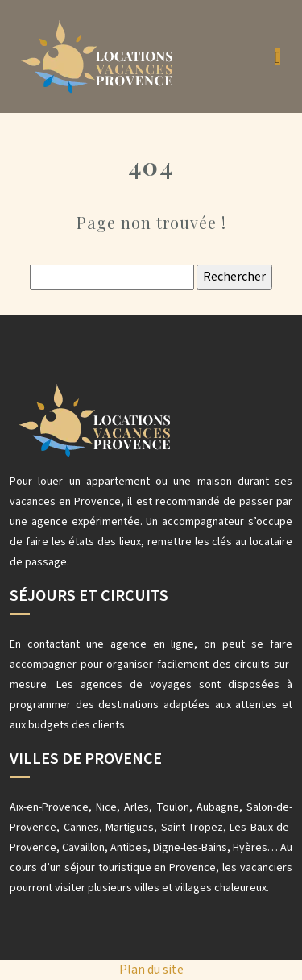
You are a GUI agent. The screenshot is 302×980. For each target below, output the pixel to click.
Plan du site (151, 970)
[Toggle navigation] (277, 56)
